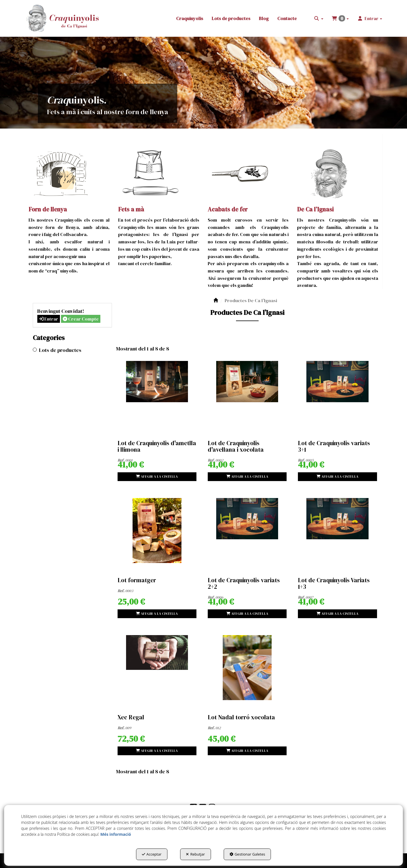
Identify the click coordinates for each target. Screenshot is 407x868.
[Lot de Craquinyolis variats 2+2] (247, 531)
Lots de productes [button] (60, 350)
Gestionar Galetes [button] (247, 854)
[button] (63, 18)
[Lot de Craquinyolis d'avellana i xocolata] (247, 393)
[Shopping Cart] (157, 477)
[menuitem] (190, 18)
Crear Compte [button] (81, 319)
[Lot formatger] (157, 531)
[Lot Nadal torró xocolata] (247, 668)
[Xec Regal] (157, 668)
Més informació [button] (116, 834)
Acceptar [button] (152, 854)
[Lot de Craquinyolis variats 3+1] (337, 393)
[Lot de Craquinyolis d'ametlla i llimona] (157, 393)
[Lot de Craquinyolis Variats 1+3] (337, 531)
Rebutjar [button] (195, 854)
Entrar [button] (49, 319)
